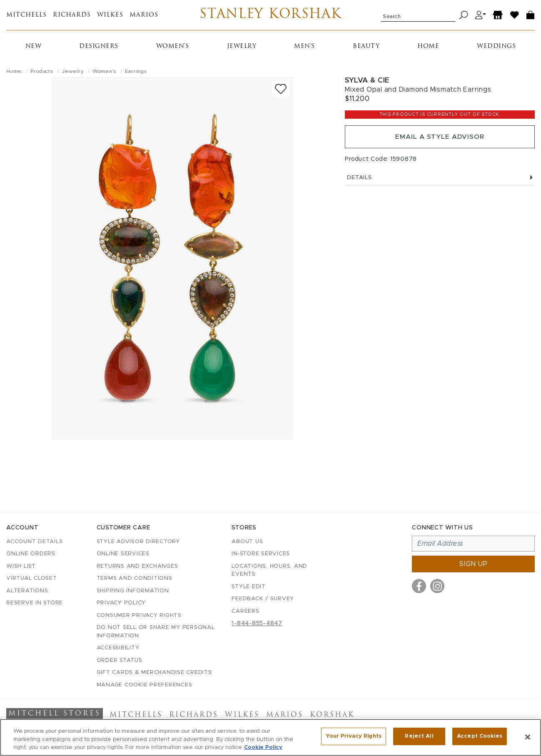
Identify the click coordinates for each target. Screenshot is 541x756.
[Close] (528, 737)
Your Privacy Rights (354, 737)
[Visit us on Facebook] (419, 586)
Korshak (332, 715)
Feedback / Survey (263, 599)
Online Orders (31, 554)
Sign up (474, 564)
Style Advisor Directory (138, 542)
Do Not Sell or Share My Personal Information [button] (156, 632)
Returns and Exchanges (137, 566)
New (34, 46)
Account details (34, 542)
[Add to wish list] (281, 89)
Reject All (419, 737)
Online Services (123, 554)
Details (440, 179)
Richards (72, 15)
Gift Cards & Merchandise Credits (154, 672)
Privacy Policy (121, 603)
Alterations (27, 591)
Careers (245, 611)
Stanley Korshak (270, 15)
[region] (270, 737)
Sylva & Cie (367, 80)
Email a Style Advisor (440, 137)
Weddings (496, 46)
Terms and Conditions (135, 578)
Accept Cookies (480, 737)
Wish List (21, 566)
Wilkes (110, 15)
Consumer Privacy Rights (139, 615)
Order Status (120, 660)
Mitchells (26, 15)
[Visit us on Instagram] (437, 586)
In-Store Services (261, 554)
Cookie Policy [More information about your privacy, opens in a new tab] (263, 747)
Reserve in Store (35, 603)
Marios (144, 15)
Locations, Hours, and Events (269, 570)
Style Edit (249, 587)
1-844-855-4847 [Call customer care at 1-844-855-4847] (257, 624)
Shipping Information (133, 591)
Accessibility (118, 648)
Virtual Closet (32, 578)
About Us (247, 542)
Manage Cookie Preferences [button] (145, 685)
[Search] (464, 15)
